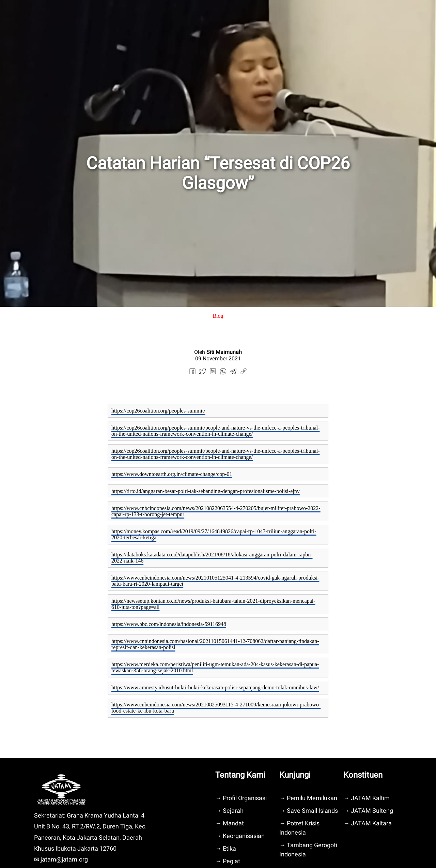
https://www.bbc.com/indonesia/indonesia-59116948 (169, 624)
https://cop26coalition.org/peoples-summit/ (158, 411)
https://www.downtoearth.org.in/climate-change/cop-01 (172, 474)
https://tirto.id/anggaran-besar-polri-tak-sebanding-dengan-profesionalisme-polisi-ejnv (206, 491)
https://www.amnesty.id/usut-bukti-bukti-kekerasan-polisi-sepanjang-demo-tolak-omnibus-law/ (215, 687)
